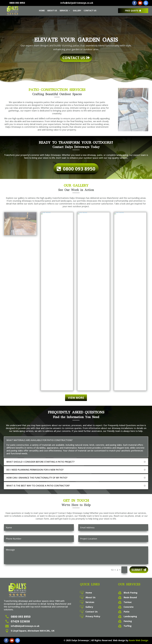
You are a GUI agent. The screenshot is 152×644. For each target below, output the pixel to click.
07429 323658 (20, 621)
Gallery (77, 11)
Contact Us (90, 11)
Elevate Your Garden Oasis (76, 40)
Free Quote (132, 11)
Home (42, 11)
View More (76, 398)
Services (64, 11)
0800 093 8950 (17, 3)
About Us (52, 11)
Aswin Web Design (139, 640)
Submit (137, 570)
